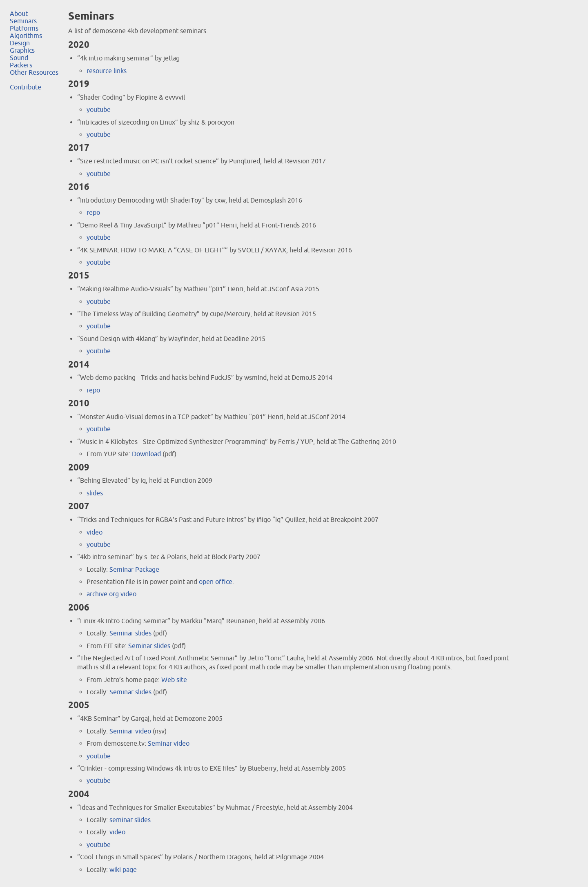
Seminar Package (134, 569)
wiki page (123, 869)
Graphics (22, 50)
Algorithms (26, 36)
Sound (19, 58)
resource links (107, 71)
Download (146, 454)
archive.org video (111, 594)
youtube (99, 109)
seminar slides (130, 820)
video (95, 532)
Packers (21, 65)
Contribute (26, 87)
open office (216, 582)
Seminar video (130, 731)
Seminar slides (130, 633)
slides (95, 493)
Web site (174, 680)
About (19, 13)
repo (93, 212)
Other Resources (34, 72)
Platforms (24, 28)
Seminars (23, 21)
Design (20, 43)
